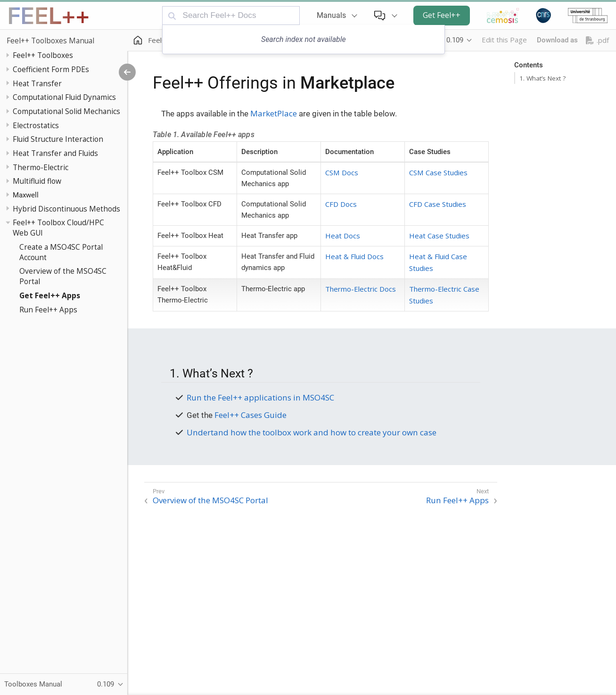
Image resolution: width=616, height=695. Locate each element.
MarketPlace (274, 113)
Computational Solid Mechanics (66, 111)
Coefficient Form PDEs (51, 69)
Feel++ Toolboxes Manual (50, 41)
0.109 (455, 40)
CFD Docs (341, 204)
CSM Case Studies (438, 172)
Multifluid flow (37, 181)
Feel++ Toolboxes (43, 55)
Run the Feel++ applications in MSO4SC (260, 397)
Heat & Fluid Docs (354, 256)
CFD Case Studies (438, 204)
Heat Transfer (37, 83)
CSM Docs (342, 172)
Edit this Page (504, 40)
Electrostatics (36, 125)
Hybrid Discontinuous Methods (66, 209)
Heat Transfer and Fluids (55, 153)
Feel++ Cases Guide (251, 415)
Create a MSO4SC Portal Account (61, 252)
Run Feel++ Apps (48, 310)
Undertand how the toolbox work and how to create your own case (312, 432)
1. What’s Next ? (542, 78)
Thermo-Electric (41, 167)
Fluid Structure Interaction (58, 139)
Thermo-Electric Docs (361, 289)
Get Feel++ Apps (50, 295)
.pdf (597, 40)
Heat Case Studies (439, 236)
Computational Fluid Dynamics (64, 97)
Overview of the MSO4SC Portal (63, 276)
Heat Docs (343, 236)
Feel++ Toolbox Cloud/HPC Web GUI (58, 228)
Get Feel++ (442, 15)
